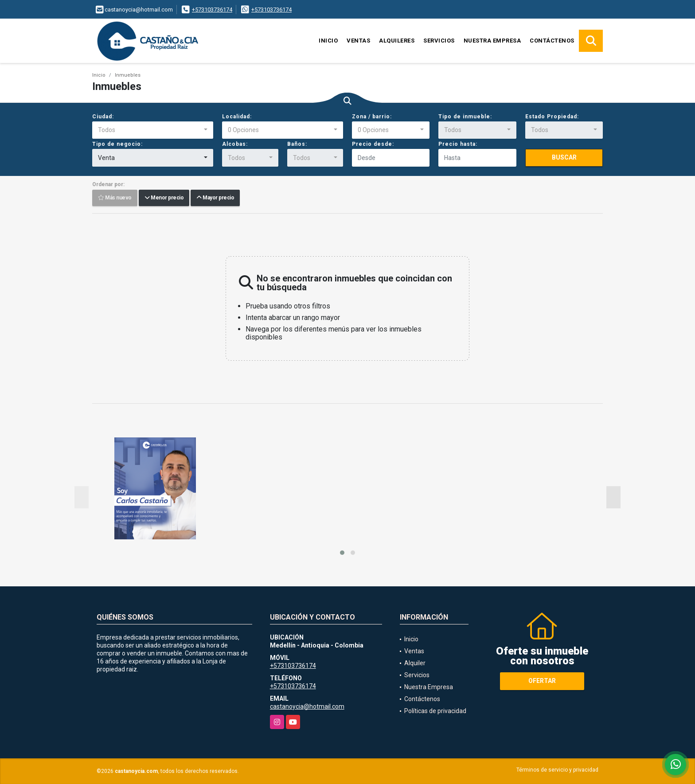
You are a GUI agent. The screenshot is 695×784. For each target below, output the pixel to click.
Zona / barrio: (372, 117)
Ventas (358, 41)
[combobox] (153, 130)
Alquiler (415, 663)
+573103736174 (212, 10)
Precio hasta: (458, 144)
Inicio (328, 41)
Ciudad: (103, 117)
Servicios (439, 41)
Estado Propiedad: (552, 117)
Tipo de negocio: (117, 144)
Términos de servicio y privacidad (557, 770)
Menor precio (164, 198)
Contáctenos (552, 41)
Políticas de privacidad (435, 711)
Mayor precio (215, 198)
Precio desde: (373, 144)
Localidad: (237, 117)
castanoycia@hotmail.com (307, 706)
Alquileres (397, 41)
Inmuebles (128, 75)
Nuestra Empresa (492, 41)
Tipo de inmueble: (465, 117)
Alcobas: (235, 144)
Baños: (297, 144)
